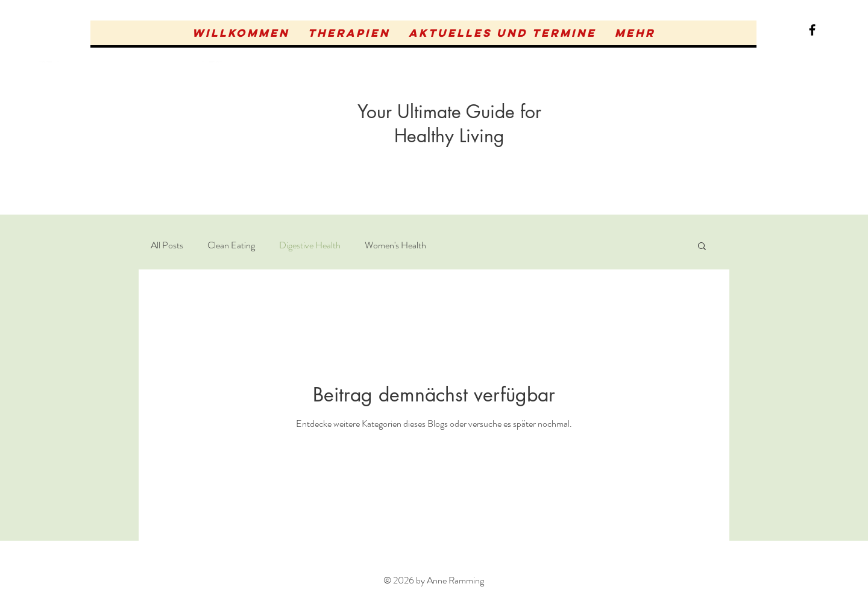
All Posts (167, 245)
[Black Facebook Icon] (812, 30)
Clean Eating (231, 245)
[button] (349, 33)
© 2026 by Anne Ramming (434, 580)
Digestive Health (310, 245)
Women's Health (395, 245)
